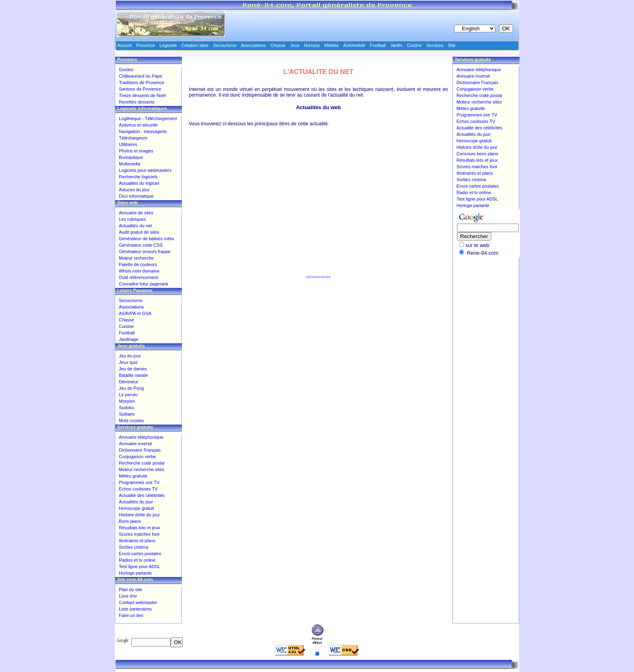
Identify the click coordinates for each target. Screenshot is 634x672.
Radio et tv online (474, 192)
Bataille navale (133, 375)
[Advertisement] (319, 209)
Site (452, 45)
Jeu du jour (130, 356)
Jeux (295, 45)
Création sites (195, 45)
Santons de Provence (140, 89)
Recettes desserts (137, 102)
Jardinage (129, 339)
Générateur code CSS (141, 245)
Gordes (126, 70)
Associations (131, 307)
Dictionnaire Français (140, 450)
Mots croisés (131, 421)
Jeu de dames (133, 369)
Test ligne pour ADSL (140, 566)
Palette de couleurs (138, 264)
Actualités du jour (136, 502)
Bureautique (131, 157)
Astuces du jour (134, 190)
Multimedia (130, 164)
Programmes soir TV (139, 482)
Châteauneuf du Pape (141, 76)
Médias (331, 45)
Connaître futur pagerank (144, 284)
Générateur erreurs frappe (145, 251)
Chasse (126, 320)
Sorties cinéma (134, 547)
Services (435, 45)
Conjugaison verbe (137, 456)
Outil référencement (138, 277)
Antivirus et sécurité (138, 125)
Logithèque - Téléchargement (148, 118)
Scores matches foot (139, 534)
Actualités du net (135, 226)
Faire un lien (131, 615)
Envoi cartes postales (140, 554)
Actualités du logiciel (139, 183)
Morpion (127, 401)
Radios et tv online (137, 560)
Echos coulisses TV (138, 489)
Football (127, 333)
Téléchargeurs (133, 138)
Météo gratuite (133, 476)
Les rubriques (132, 219)
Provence (146, 45)
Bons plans (130, 521)
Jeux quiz (128, 362)
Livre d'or (128, 596)
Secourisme (131, 300)
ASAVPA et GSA (135, 313)
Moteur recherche (136, 258)
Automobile (354, 45)
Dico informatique (136, 196)
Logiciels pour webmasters (145, 170)
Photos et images (136, 151)
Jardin (396, 45)
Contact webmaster (138, 602)
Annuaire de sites (136, 213)
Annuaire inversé (136, 444)
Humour (312, 45)
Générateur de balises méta (146, 239)
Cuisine (126, 326)
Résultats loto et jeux (139, 528)
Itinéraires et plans (137, 541)
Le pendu (128, 395)
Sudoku (126, 408)
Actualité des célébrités (142, 495)
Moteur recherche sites (142, 469)
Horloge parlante (135, 573)
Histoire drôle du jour (139, 515)
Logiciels (168, 45)
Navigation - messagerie (143, 131)
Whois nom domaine (139, 271)
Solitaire (127, 414)
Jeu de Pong (131, 388)
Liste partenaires (135, 609)
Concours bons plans (477, 154)
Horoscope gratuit (136, 508)
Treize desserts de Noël (142, 95)
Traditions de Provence (142, 82)
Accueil (124, 45)
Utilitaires (128, 144)
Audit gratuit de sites (139, 232)
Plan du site (130, 590)
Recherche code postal (142, 463)
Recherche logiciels (138, 177)
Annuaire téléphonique (141, 437)
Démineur (129, 382)
